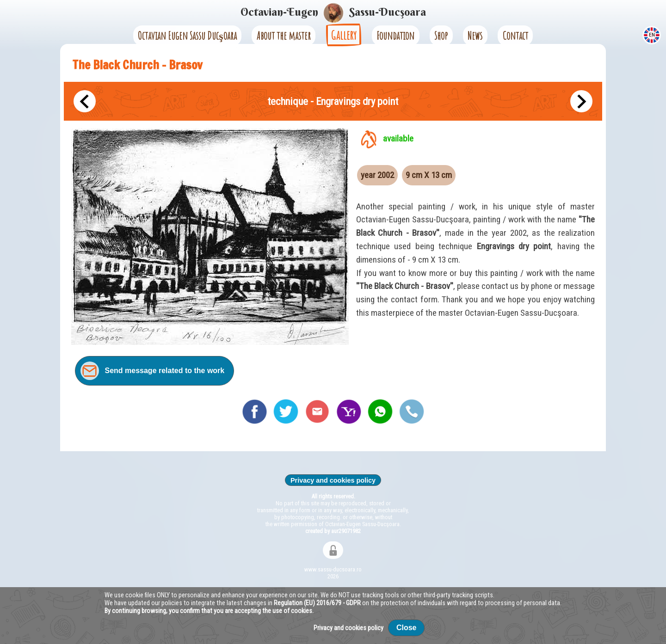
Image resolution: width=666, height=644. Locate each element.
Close (406, 628)
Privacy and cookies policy (333, 480)
